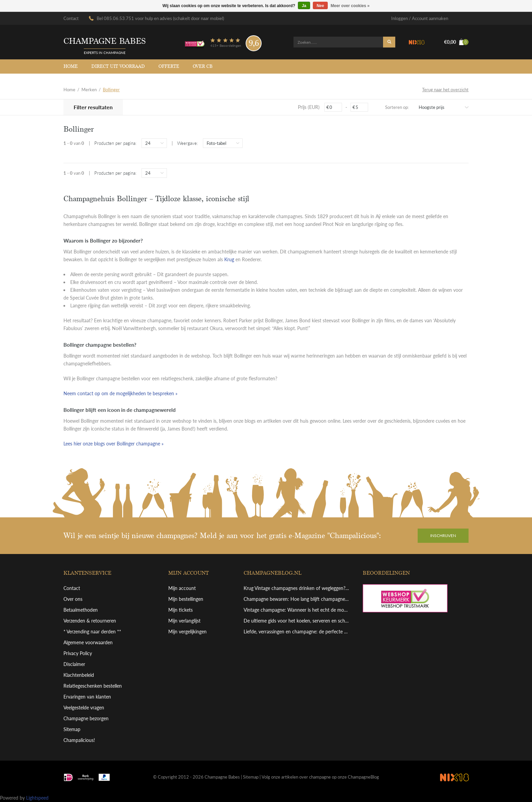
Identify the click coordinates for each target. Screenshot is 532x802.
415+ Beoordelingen (226, 45)
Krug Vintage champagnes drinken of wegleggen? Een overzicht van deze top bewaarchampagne (297, 588)
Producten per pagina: (115, 143)
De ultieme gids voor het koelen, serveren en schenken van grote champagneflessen (297, 621)
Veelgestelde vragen (84, 708)
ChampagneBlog (363, 777)
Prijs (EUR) (309, 107)
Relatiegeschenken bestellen (93, 686)
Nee (320, 6)
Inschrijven (443, 536)
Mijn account (182, 588)
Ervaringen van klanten (87, 697)
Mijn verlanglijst (184, 621)
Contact (71, 18)
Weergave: (187, 143)
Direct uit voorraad (118, 66)
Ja (304, 6)
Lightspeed (37, 798)
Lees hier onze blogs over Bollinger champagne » (113, 444)
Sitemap (72, 729)
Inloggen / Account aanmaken (420, 18)
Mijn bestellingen (186, 599)
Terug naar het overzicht (445, 90)
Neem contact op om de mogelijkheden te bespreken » (120, 393)
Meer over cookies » (350, 6)
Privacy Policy (78, 653)
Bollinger (111, 90)
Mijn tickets (180, 610)
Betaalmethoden (81, 610)
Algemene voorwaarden (88, 642)
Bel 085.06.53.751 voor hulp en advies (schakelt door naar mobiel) (160, 18)
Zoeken (389, 42)
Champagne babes (105, 41)
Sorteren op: (397, 107)
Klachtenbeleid (79, 675)
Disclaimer (74, 664)
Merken (89, 90)
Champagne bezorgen (86, 718)
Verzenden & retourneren (90, 621)
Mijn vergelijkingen (187, 632)
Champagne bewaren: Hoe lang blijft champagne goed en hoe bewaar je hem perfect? (297, 599)
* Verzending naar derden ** (92, 632)
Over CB (203, 66)
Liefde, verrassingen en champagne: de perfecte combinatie (297, 632)
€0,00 (456, 42)
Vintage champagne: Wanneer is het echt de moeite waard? (297, 610)
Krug (229, 259)
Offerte (169, 66)
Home (71, 66)
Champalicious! (79, 740)
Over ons (73, 599)
